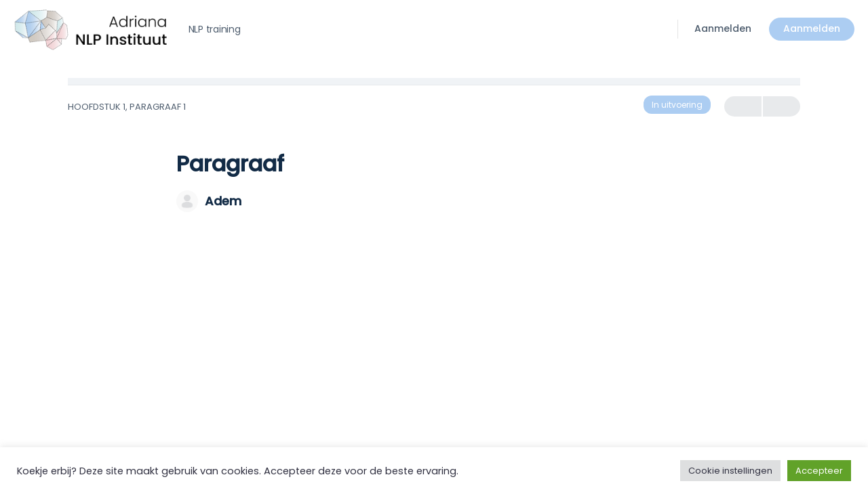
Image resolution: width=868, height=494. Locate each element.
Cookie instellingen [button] (730, 471)
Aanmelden (723, 28)
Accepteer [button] (819, 471)
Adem (223, 201)
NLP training (215, 29)
